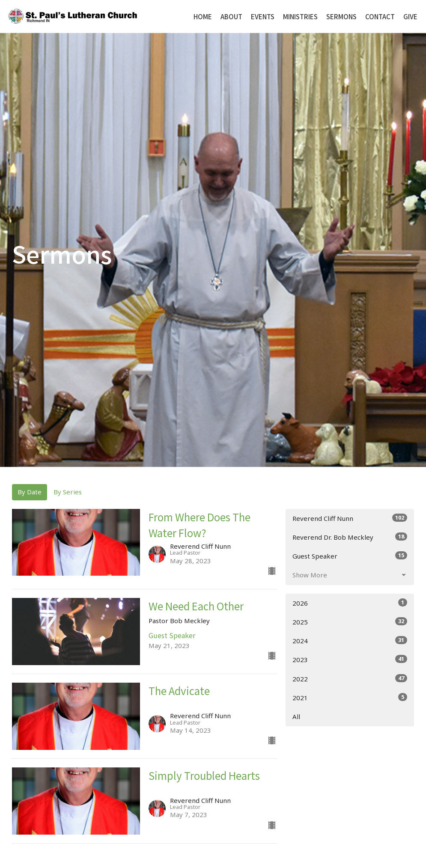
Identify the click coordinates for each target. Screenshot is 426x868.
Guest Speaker (350, 556)
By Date (30, 492)
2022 (350, 679)
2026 (350, 603)
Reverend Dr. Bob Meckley (350, 537)
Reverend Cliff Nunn (350, 518)
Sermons (341, 16)
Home (203, 16)
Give (410, 16)
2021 (350, 697)
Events (263, 16)
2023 (350, 659)
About (231, 16)
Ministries (300, 16)
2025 (350, 622)
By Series (68, 492)
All (296, 716)
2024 (350, 641)
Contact (380, 16)
